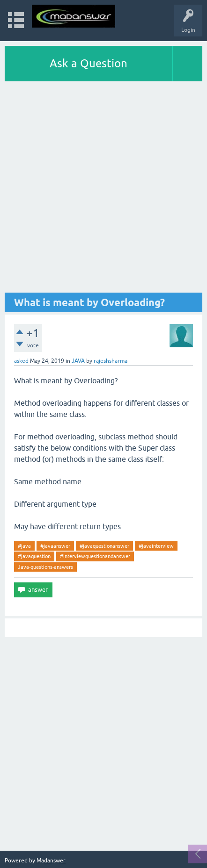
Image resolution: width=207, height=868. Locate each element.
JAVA (78, 361)
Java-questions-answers (45, 567)
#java (24, 546)
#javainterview (156, 546)
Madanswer (51, 861)
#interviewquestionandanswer (95, 556)
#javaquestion (34, 556)
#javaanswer (55, 546)
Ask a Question (89, 63)
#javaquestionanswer (104, 546)
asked (21, 361)
